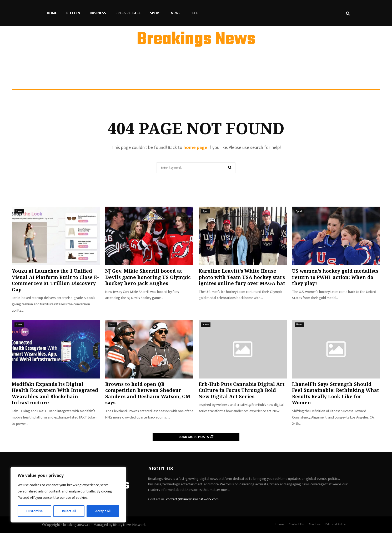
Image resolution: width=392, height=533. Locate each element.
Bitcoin (73, 13)
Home (52, 13)
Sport (156, 13)
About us (315, 524)
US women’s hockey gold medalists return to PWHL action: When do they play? (335, 277)
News (176, 13)
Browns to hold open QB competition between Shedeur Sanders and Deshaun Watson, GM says (148, 393)
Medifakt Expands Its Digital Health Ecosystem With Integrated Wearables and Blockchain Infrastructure (55, 393)
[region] (68, 495)
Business (98, 13)
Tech (194, 13)
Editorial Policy (336, 524)
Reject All (69, 511)
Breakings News (196, 40)
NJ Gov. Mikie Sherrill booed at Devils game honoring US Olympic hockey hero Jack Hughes (148, 277)
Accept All (103, 511)
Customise (35, 511)
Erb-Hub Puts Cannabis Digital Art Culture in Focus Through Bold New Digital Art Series (242, 390)
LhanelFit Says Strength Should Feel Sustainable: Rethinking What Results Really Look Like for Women (336, 393)
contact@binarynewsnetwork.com (192, 499)
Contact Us (296, 524)
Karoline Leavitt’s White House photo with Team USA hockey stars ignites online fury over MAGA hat (242, 277)
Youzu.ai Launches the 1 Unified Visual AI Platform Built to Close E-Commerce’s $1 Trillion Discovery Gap (55, 280)
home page (195, 148)
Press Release (128, 13)
